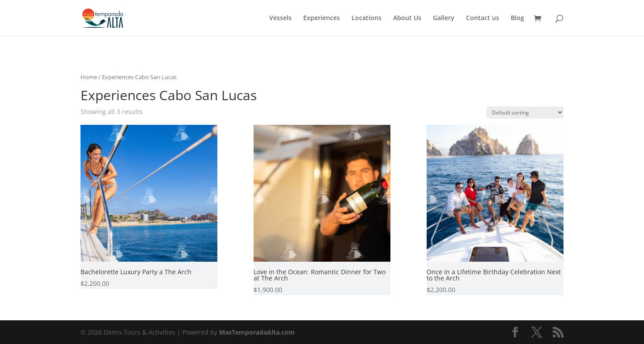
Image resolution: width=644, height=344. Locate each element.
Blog (517, 18)
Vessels (280, 18)
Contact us (483, 18)
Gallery (444, 18)
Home (89, 77)
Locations (366, 18)
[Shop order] (525, 113)
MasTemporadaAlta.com (257, 332)
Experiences (322, 18)
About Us (407, 18)
